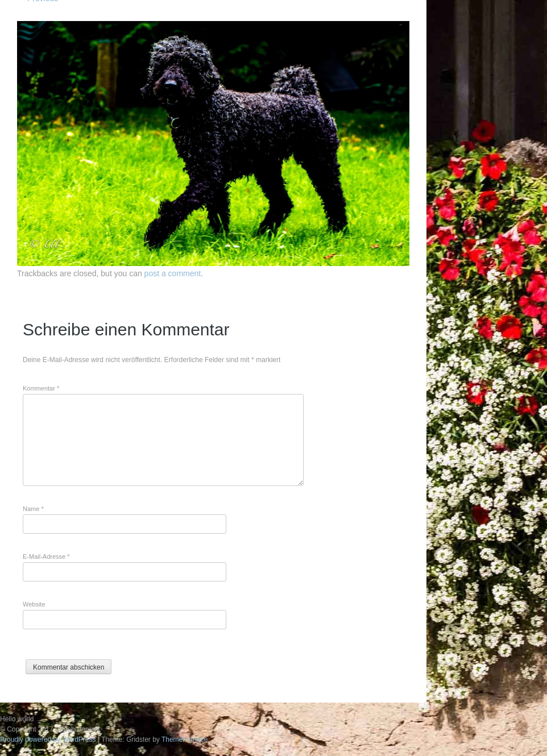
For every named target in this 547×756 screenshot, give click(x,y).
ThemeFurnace (185, 740)
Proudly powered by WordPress (48, 740)
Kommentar (41, 388)
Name (33, 509)
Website (34, 604)
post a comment (173, 273)
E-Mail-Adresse (46, 556)
